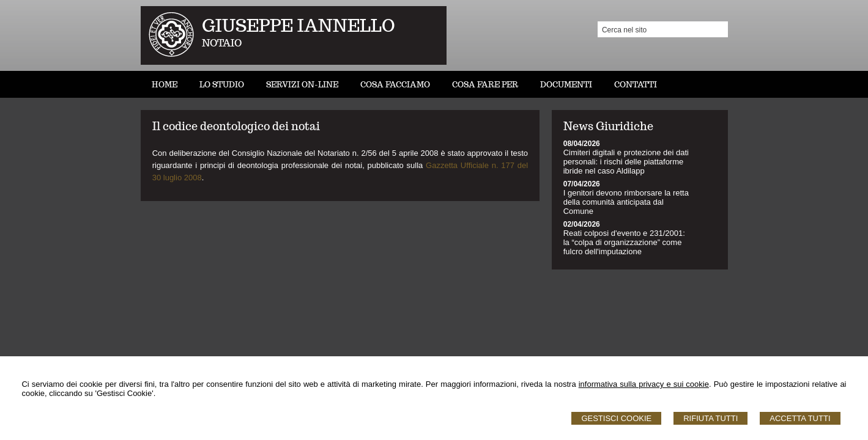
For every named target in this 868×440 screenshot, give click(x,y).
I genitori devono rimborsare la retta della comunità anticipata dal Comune (626, 202)
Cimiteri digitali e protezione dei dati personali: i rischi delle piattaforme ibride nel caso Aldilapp (626, 162)
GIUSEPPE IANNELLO (299, 25)
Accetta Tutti (800, 418)
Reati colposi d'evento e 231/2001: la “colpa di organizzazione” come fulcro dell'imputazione (624, 242)
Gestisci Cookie (616, 418)
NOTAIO (222, 43)
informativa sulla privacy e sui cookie (644, 384)
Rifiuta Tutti (710, 418)
